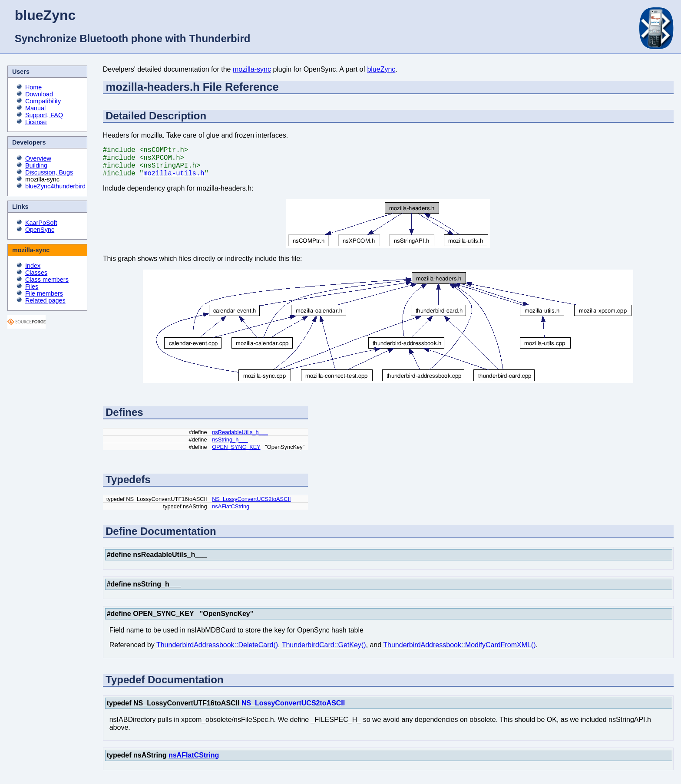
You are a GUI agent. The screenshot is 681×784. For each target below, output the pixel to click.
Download (39, 94)
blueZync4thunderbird (55, 186)
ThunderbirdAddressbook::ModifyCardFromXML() (459, 652)
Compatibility (43, 101)
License (36, 122)
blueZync (381, 69)
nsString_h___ (230, 446)
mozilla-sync (252, 69)
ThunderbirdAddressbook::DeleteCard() (217, 652)
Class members (47, 280)
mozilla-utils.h (174, 180)
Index (33, 266)
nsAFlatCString (231, 513)
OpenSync (40, 230)
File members (44, 293)
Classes (36, 273)
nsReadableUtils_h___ (240, 439)
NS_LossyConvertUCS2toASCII (251, 506)
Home (33, 87)
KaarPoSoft (41, 223)
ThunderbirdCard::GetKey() (324, 652)
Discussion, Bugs (49, 172)
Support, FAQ (44, 115)
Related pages (45, 300)
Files (32, 287)
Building (36, 165)
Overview (38, 158)
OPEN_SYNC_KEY (236, 454)
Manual (35, 108)
